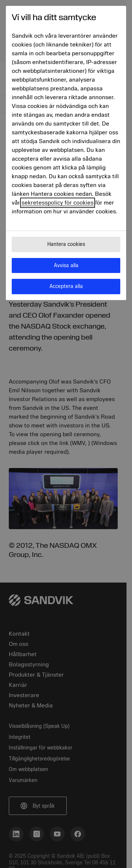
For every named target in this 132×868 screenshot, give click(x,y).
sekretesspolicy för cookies (58, 203)
